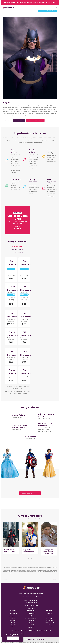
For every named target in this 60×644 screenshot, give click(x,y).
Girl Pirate (31, 624)
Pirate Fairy (13, 621)
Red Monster (50, 619)
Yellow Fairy (13, 624)
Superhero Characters (9, 552)
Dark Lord (31, 621)
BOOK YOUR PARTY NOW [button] (30, 493)
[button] (11, 535)
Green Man (50, 626)
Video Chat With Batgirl (35, 120)
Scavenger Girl (48, 550)
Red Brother (50, 621)
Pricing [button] (7, 120)
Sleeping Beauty (13, 613)
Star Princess (31, 617)
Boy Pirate (27, 550)
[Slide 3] (32, 559)
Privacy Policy (31, 608)
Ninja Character (50, 617)
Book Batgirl (19, 120)
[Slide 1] (28, 559)
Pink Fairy (13, 619)
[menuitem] (48, 11)
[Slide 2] (30, 559)
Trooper (31, 622)
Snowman (50, 613)
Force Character (31, 613)
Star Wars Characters (48, 553)
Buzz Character (50, 615)
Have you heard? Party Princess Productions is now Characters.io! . (30, 3)
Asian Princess (13, 617)
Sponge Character (50, 622)
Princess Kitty (50, 624)
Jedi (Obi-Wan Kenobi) (31, 619)
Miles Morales (9, 550)
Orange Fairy (13, 626)
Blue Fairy (13, 622)
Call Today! (48, 11)
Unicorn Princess (13, 615)
